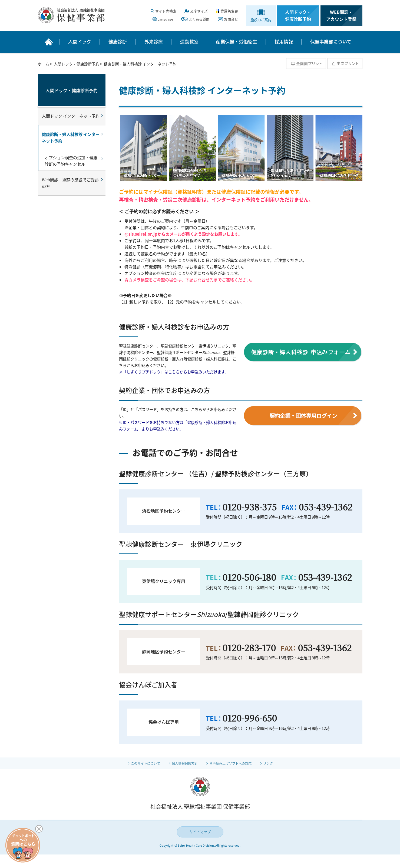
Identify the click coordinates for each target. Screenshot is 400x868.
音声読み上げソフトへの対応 (234, 763)
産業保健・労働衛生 (237, 41)
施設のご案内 (261, 20)
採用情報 (284, 41)
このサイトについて (139, 763)
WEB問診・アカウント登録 (341, 15)
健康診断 (118, 41)
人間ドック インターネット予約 (71, 116)
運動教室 (189, 41)
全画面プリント (306, 64)
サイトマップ (200, 832)
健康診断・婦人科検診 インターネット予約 (71, 138)
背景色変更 (229, 11)
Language (165, 19)
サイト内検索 (166, 11)
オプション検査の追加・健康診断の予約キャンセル (71, 161)
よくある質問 (199, 19)
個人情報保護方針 (183, 763)
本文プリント (345, 64)
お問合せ (231, 19)
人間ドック (80, 41)
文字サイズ (199, 11)
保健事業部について (331, 41)
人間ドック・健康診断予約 (298, 15)
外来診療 (154, 41)
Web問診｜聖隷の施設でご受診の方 (70, 183)
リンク (276, 763)
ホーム (44, 64)
